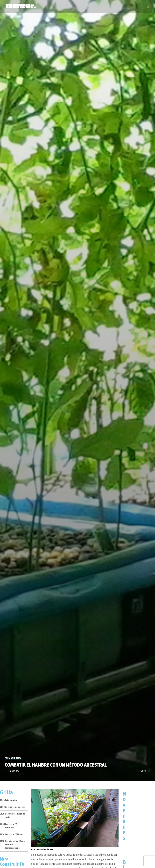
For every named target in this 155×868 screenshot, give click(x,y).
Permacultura (13, 758)
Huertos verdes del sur (42, 849)
